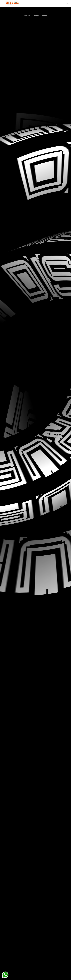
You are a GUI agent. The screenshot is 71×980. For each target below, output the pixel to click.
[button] (68, 3)
